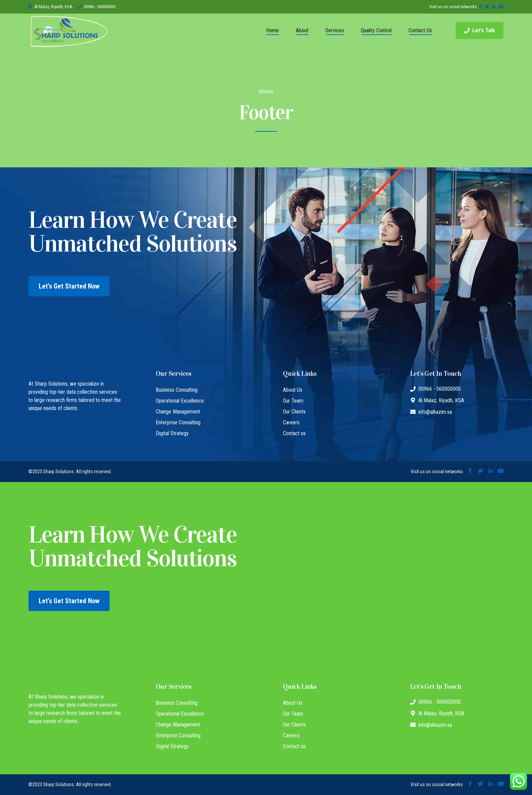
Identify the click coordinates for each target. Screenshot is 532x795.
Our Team (293, 401)
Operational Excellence (180, 401)
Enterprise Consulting (178, 422)
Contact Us (420, 30)
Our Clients (294, 412)
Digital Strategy (172, 433)
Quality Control (376, 30)
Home (272, 30)
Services (335, 30)
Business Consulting (177, 390)
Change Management (178, 412)
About (302, 30)
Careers (291, 422)
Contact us (294, 433)
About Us (293, 390)
